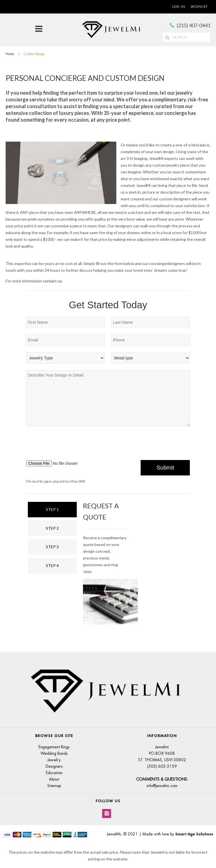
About (54, 779)
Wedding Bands (54, 753)
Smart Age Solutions (194, 834)
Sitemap (54, 786)
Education (54, 773)
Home (10, 54)
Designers (54, 766)
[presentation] (147, 445)
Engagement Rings (54, 747)
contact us (52, 281)
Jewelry (54, 760)
